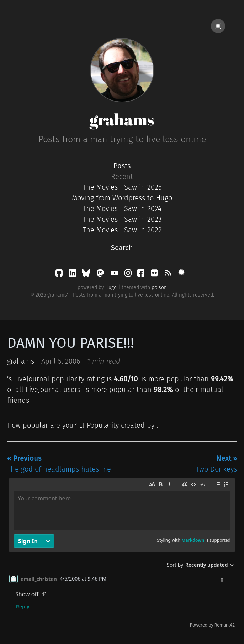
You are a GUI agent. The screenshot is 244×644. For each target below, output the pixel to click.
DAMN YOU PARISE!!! (71, 343)
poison (159, 287)
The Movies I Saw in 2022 (122, 230)
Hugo (111, 287)
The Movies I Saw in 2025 (122, 187)
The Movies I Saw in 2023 (122, 219)
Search (122, 248)
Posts (122, 166)
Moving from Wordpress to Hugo (122, 198)
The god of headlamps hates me (59, 464)
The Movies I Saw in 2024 (122, 208)
